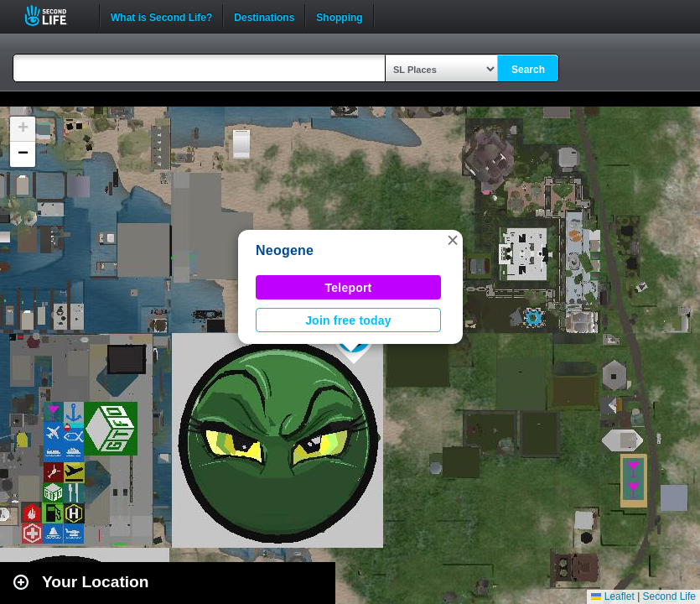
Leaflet (612, 596)
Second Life (55, 16)
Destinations (264, 16)
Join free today (348, 320)
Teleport (349, 288)
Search (528, 70)
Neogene (285, 250)
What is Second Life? (161, 16)
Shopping (339, 16)
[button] (453, 240)
